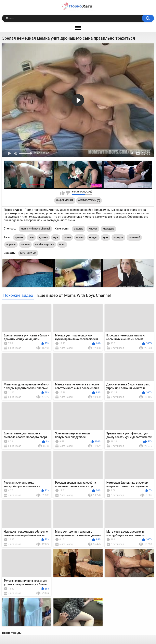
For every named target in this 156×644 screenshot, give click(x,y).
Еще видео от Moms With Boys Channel (74, 295)
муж (56, 237)
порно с (11, 245)
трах (105, 237)
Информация (65, 200)
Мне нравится (62, 193)
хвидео (93, 237)
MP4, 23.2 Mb (28, 253)
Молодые (108, 229)
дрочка (43, 237)
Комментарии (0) (89, 200)
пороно (25, 245)
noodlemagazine (44, 245)
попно (67, 237)
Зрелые (79, 229)
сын (31, 237)
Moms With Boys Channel (35, 229)
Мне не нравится (68, 193)
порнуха (118, 237)
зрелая (19, 237)
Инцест (93, 229)
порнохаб (134, 237)
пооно (80, 237)
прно (62, 245)
